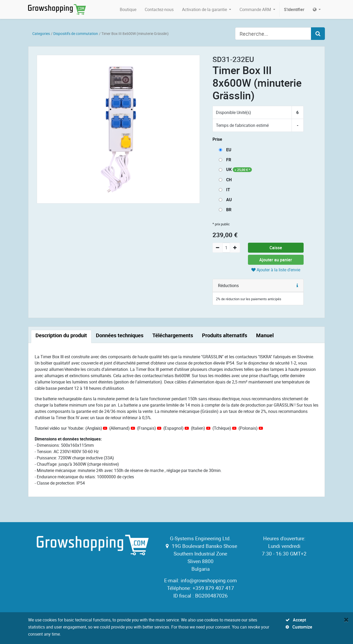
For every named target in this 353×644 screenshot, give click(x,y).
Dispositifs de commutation (76, 33)
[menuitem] (128, 9)
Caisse (276, 248)
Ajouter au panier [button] (276, 260)
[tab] (61, 336)
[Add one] (235, 248)
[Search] (318, 34)
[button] (297, 285)
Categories (41, 33)
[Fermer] (346, 620)
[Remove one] (218, 248)
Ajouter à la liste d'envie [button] (276, 270)
